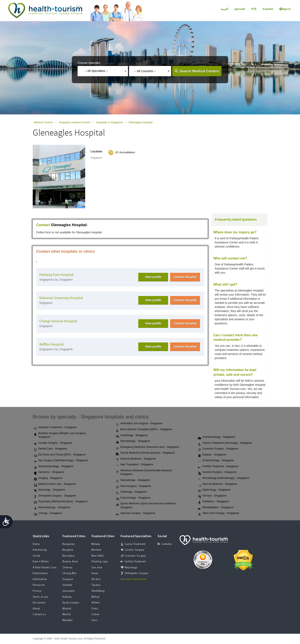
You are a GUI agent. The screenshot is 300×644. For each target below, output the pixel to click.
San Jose (97, 568)
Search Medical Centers (199, 71)
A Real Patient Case (45, 568)
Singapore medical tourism (74, 122)
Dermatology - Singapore (133, 441)
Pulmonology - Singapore (133, 498)
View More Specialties (134, 579)
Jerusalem (69, 591)
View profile (153, 277)
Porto (95, 609)
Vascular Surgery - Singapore (136, 513)
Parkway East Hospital (56, 275)
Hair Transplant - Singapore (134, 465)
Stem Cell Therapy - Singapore (219, 513)
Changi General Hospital (58, 321)
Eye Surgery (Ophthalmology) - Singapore (61, 461)
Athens (96, 603)
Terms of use (40, 597)
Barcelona (69, 556)
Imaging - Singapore (48, 478)
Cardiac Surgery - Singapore (53, 443)
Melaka (96, 544)
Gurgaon (68, 579)
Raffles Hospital (52, 344)
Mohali (96, 597)
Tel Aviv (96, 579)
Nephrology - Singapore (214, 490)
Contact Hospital (185, 277)
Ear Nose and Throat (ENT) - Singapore (60, 455)
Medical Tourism (43, 122)
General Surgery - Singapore (217, 472)
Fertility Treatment (135, 562)
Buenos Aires (70, 562)
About (36, 609)
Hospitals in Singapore (109, 122)
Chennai (68, 568)
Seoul (95, 573)
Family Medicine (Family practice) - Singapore (145, 453)
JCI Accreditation (125, 152)
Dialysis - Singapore (212, 455)
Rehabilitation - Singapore (216, 508)
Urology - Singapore (48, 513)
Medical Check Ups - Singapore (55, 484)
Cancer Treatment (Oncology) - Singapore (225, 443)
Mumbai (97, 550)
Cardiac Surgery (135, 550)
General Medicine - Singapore (136, 459)
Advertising (40, 550)
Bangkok (68, 550)
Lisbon (96, 615)
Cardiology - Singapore (132, 435)
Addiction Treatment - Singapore (55, 427)
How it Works (41, 562)
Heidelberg (98, 591)
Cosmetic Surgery (135, 556)
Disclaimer (39, 603)
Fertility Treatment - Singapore (218, 467)
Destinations (40, 573)
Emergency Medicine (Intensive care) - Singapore (147, 447)
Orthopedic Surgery (137, 573)
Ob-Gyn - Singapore (212, 496)
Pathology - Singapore (131, 492)
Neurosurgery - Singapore (134, 486)
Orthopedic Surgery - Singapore (55, 496)
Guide (36, 556)
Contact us (39, 615)
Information (40, 579)
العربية (224, 9)
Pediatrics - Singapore (213, 502)
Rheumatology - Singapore (52, 508)
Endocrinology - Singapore (216, 461)
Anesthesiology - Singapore (217, 437)
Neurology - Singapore (49, 490)
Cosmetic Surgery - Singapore (218, 449)
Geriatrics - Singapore (49, 472)
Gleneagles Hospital (140, 122)
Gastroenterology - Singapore (54, 467)
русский (240, 9)
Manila (67, 615)
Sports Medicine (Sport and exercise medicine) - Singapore (147, 505)
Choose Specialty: (89, 63)
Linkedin (165, 544)
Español (268, 9)
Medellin (68, 620)
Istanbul (67, 585)
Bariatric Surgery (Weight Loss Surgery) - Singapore (60, 435)
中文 (254, 9)
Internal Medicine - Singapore (218, 484)
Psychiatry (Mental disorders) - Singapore (61, 502)
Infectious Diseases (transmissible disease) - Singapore (145, 472)
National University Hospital (61, 298)
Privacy (37, 591)
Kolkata (67, 597)
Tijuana (96, 585)
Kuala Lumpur (71, 603)
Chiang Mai (70, 573)
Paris (95, 620)
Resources (39, 585)
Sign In (285, 9)
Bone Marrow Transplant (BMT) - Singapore (144, 430)
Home (36, 544)
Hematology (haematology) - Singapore (224, 478)
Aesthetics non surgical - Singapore (139, 424)
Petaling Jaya (100, 562)
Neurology (131, 568)
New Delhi (98, 556)
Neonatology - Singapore (133, 480)
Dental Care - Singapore (50, 449)
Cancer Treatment (135, 544)
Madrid (67, 609)
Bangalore (69, 544)
